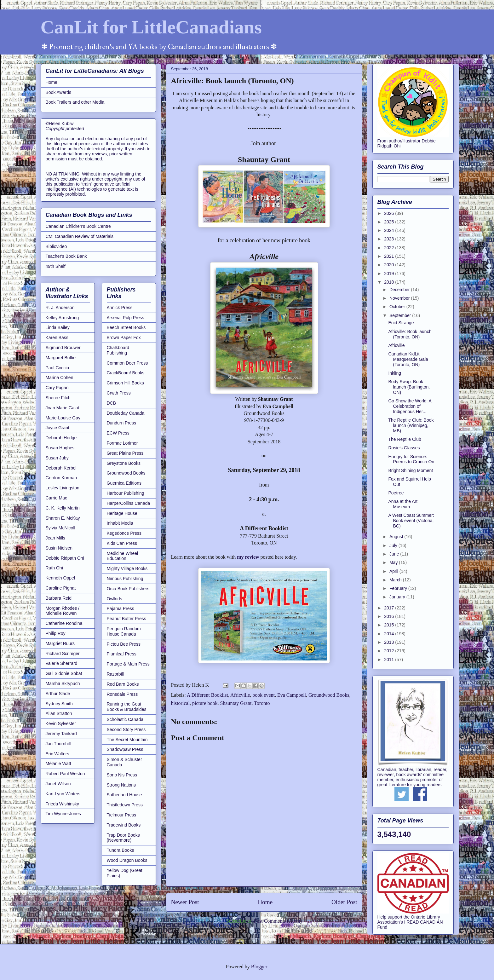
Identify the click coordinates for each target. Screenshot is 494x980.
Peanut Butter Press (126, 619)
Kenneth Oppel (60, 578)
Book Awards (58, 92)
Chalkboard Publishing (118, 350)
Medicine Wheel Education (123, 556)
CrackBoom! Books (126, 373)
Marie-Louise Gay (63, 418)
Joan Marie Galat (63, 408)
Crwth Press (119, 393)
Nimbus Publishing (125, 579)
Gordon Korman (61, 478)
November (400, 298)
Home (265, 902)
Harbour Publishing (126, 493)
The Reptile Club (405, 439)
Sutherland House (124, 795)
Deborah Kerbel (61, 468)
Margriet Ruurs (60, 643)
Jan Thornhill (58, 744)
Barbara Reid (59, 598)
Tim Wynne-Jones (63, 814)
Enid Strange (401, 323)
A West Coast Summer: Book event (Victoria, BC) (411, 521)
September (401, 315)
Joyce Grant (57, 428)
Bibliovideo (56, 246)
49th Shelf (56, 266)
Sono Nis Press (122, 775)
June (395, 554)
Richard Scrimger (63, 654)
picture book (205, 703)
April (394, 571)
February (399, 588)
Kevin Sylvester (61, 723)
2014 (390, 634)
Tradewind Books (124, 825)
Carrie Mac (56, 498)
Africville (240, 695)
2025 (390, 222)
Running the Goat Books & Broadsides (127, 707)
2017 (390, 608)
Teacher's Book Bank (66, 256)
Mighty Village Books (127, 568)
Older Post (344, 902)
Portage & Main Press (128, 664)
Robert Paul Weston (65, 774)
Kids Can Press (122, 543)
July (394, 545)
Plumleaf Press (122, 654)
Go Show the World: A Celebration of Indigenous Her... (410, 406)
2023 (390, 239)
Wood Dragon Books (127, 860)
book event (264, 695)
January (398, 597)
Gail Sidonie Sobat (64, 673)
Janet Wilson (58, 784)
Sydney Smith (59, 704)
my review (248, 557)
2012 (390, 651)
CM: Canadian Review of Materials (80, 236)
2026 (390, 213)
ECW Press (118, 433)
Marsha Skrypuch (63, 683)
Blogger (259, 967)
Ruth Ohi (54, 568)
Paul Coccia (57, 368)
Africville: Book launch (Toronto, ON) (410, 334)
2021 (390, 256)
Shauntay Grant (236, 703)
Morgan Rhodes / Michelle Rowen (63, 611)
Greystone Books (124, 463)
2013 (390, 642)
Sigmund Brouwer (63, 348)
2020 (390, 265)
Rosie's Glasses (404, 448)
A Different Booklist (207, 695)
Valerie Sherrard (62, 663)
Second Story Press (126, 729)
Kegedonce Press (124, 533)
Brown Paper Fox (124, 337)
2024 (390, 230)
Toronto (262, 703)
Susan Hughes (60, 448)
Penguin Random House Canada (124, 631)
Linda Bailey (58, 327)
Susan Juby (57, 458)
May (394, 562)
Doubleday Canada (126, 413)
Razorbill (115, 674)
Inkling (394, 373)
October (398, 307)
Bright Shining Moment (411, 470)
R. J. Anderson (60, 308)
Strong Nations (121, 785)
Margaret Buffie (61, 358)
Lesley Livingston (63, 488)
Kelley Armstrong (62, 318)
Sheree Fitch (58, 398)
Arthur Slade (58, 694)
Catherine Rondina (64, 623)
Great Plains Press (125, 453)
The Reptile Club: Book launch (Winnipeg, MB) (411, 425)
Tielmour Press (122, 815)
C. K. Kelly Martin (63, 508)
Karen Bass (57, 337)
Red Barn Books (123, 684)
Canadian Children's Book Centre (78, 226)
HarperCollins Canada (129, 503)
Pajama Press (121, 608)
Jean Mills (55, 538)
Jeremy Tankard (61, 734)
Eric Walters (57, 754)
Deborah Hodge (61, 438)
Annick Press (120, 308)
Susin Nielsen (59, 548)
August (397, 537)
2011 (390, 660)
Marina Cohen (60, 378)
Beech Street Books (126, 327)
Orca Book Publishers (128, 589)
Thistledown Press (125, 805)
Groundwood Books (329, 695)
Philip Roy (56, 633)
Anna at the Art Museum (403, 504)
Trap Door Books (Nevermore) (123, 838)
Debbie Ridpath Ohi (65, 558)
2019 (390, 274)
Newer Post (185, 902)
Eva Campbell (292, 695)
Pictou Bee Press (124, 644)
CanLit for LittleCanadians (151, 27)
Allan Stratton (59, 713)
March (396, 580)
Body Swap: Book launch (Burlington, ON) (409, 387)
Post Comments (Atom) (278, 921)
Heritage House (122, 513)
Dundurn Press (121, 423)
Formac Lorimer (122, 443)
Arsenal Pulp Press (126, 318)
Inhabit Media (120, 523)
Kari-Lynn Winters (63, 794)
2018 (390, 282)
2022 (390, 248)
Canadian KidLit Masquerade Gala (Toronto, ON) (408, 359)
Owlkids (115, 599)
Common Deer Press (127, 363)
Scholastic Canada (125, 719)
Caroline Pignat (61, 588)
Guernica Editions (124, 483)
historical (181, 703)
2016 (390, 616)
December (400, 290)
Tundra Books (121, 850)
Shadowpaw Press (125, 749)
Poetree (396, 493)
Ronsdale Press (122, 694)
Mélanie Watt (58, 764)
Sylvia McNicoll (60, 528)
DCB (112, 403)
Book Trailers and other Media (75, 102)
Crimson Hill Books (125, 383)
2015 (390, 625)
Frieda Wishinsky (63, 804)
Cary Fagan (57, 388)
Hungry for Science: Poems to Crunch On (411, 459)
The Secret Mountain (127, 740)
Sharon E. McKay (63, 518)
